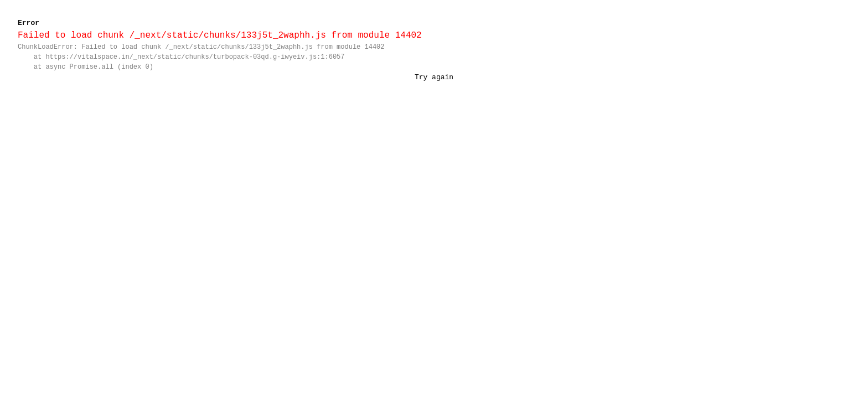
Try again (434, 77)
